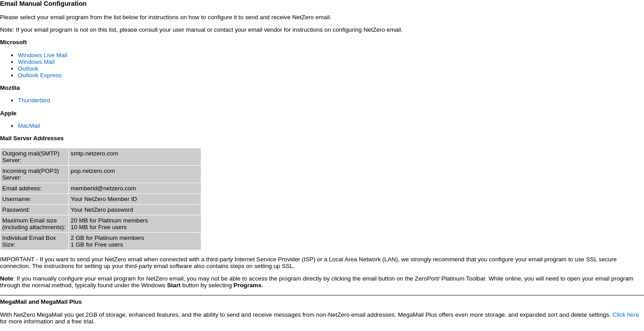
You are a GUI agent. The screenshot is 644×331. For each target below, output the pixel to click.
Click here (626, 315)
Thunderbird (34, 100)
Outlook (28, 69)
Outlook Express (40, 75)
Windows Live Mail (42, 55)
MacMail (29, 126)
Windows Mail (36, 62)
